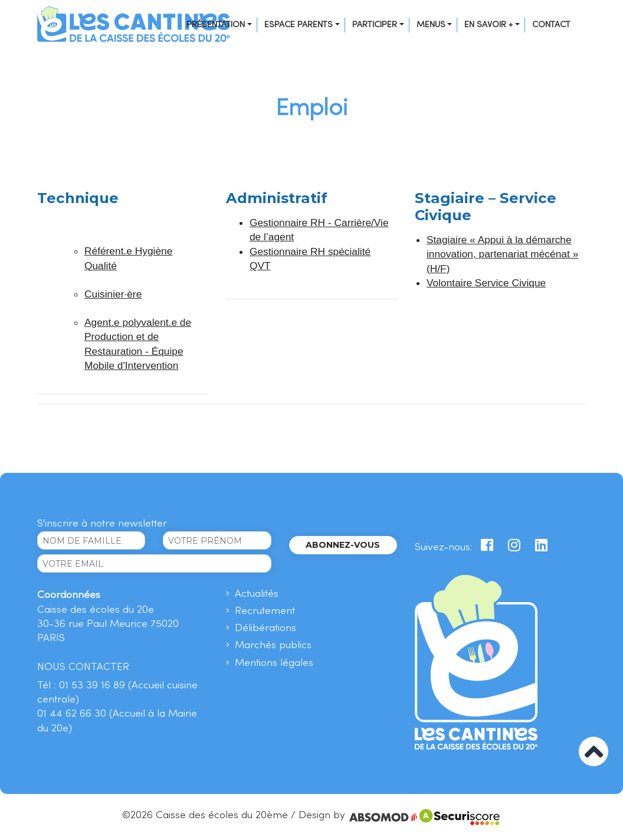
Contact (551, 25)
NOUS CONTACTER (83, 667)
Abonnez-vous (343, 545)
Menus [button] (431, 25)
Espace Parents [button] (299, 25)
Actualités (257, 594)
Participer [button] (375, 25)
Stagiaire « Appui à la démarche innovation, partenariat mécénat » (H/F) (502, 254)
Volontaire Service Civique (486, 283)
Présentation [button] (216, 25)
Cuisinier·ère (113, 294)
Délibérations (265, 628)
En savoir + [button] (488, 25)
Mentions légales (274, 663)
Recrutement (265, 611)
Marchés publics (273, 645)
